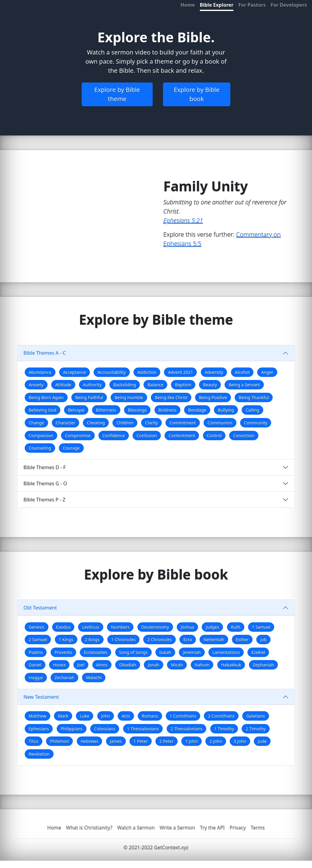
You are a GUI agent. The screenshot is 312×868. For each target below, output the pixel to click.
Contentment (182, 436)
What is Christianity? (89, 828)
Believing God (43, 410)
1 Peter (141, 741)
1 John (191, 741)
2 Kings (92, 640)
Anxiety (36, 385)
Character (66, 423)
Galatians (255, 716)
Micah (177, 665)
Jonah (153, 665)
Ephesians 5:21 (183, 220)
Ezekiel (258, 652)
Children (125, 423)
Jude (262, 741)
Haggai (36, 678)
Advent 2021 (180, 372)
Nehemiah (214, 640)
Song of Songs (133, 652)
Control (214, 436)
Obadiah (128, 665)
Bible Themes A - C (45, 353)
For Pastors (252, 5)
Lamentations (226, 652)
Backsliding (125, 385)
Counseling (40, 448)
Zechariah (64, 678)
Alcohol (242, 372)
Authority (92, 385)
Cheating (96, 423)
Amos (102, 665)
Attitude (63, 385)
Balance (155, 385)
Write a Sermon (177, 828)
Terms (258, 828)
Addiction (147, 372)
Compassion (41, 436)
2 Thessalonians (187, 729)
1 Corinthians (183, 716)
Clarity (151, 423)
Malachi (94, 678)
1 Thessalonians (143, 729)
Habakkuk (231, 665)
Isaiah (165, 652)
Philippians (72, 729)
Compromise (78, 436)
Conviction (244, 436)
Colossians (105, 729)
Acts (126, 716)
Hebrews (90, 741)
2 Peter (167, 741)
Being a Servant (244, 385)
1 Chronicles (123, 640)
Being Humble (129, 397)
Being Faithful (89, 397)
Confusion (147, 436)
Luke (85, 716)
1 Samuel (261, 627)
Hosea (59, 665)
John (106, 716)
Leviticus (90, 627)
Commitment (183, 423)
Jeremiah (192, 652)
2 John (216, 741)
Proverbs (63, 652)
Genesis (37, 627)
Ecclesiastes (96, 652)
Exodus (63, 627)
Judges (212, 627)
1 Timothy (224, 729)
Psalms (36, 652)
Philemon (59, 741)
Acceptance (74, 372)
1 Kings (66, 640)
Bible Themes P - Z (44, 500)
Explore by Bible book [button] (197, 94)
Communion (220, 423)
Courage (71, 448)
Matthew (37, 716)
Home (188, 5)
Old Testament (40, 608)
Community (256, 423)
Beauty (210, 385)
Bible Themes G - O (45, 483)
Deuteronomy (155, 627)
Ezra (188, 640)
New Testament (41, 697)
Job (263, 640)
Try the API (212, 828)
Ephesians (39, 729)
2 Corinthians (221, 716)
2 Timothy (255, 729)
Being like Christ (171, 397)
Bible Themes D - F (45, 467)
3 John (240, 741)
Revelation (39, 754)
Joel (81, 665)
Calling (252, 410)
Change (36, 423)
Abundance (40, 372)
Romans (150, 716)
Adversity (214, 372)
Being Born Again (46, 397)
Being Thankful (254, 397)
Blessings (137, 410)
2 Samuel (38, 640)
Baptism (183, 385)
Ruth (236, 627)
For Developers (289, 5)
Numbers (120, 627)
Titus (34, 741)
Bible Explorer (217, 5)
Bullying (226, 410)
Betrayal (76, 410)
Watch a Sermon (136, 828)
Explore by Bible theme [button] (117, 94)
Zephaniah (264, 665)
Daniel (35, 665)
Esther (242, 640)
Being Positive (213, 397)
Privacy (238, 828)
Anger (267, 372)
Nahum (202, 665)
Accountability (112, 372)
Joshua (187, 627)
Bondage (197, 410)
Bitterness (106, 410)
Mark (63, 716)
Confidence (114, 436)
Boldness (168, 410)
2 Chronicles (159, 640)
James (116, 741)
